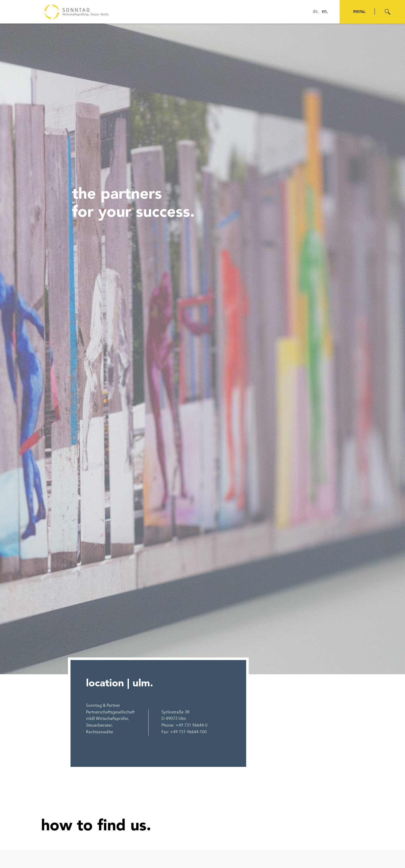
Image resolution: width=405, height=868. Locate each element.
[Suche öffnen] (388, 12)
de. (316, 12)
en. (325, 12)
